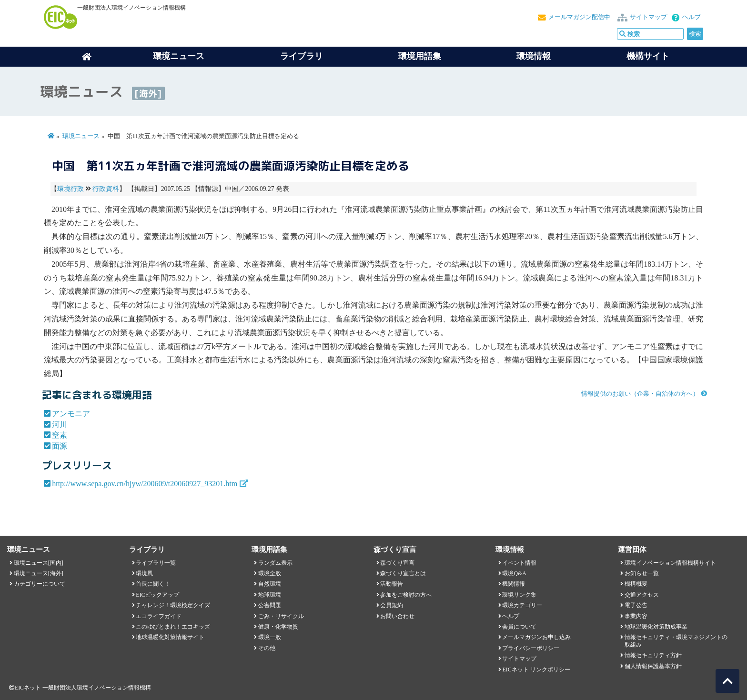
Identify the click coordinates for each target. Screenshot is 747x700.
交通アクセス (642, 595)
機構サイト (648, 56)
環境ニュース (81, 136)
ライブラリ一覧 (156, 563)
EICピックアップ (157, 595)
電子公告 (636, 605)
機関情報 (514, 584)
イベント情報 (519, 563)
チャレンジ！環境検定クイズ (173, 605)
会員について (519, 627)
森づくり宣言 (397, 563)
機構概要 (636, 584)
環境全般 (270, 573)
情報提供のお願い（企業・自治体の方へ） (640, 394)
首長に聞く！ (153, 584)
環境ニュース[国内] (39, 563)
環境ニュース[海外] (39, 573)
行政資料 (106, 189)
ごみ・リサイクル (281, 616)
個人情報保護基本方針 (653, 666)
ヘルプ (691, 17)
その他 (267, 648)
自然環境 (270, 584)
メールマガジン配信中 (579, 17)
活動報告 (392, 584)
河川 (60, 425)
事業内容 (636, 616)
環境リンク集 (519, 595)
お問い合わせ (397, 616)
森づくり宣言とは (403, 573)
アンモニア (71, 414)
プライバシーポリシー (531, 648)
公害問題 (270, 605)
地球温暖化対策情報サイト (170, 637)
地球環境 (270, 595)
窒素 (60, 435)
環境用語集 (420, 56)
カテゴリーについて (40, 584)
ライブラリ (302, 56)
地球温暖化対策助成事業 (656, 627)
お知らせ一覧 (642, 573)
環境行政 (71, 189)
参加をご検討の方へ (406, 595)
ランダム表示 (275, 563)
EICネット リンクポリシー (536, 670)
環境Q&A (514, 573)
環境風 (144, 573)
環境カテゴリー (522, 605)
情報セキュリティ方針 (653, 655)
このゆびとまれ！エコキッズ (173, 627)
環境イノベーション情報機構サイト (670, 563)
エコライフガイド (159, 616)
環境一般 (270, 637)
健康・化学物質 (278, 627)
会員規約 (392, 605)
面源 (60, 446)
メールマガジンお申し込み (536, 637)
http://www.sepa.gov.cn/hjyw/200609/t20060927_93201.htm (145, 484)
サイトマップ (648, 17)
